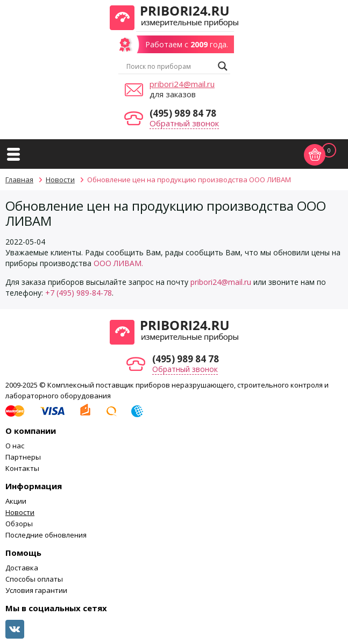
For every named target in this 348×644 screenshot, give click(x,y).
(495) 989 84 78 (183, 113)
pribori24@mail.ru (182, 84)
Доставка (22, 568)
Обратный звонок (184, 123)
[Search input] (169, 66)
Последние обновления (46, 535)
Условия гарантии (36, 590)
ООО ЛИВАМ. (118, 263)
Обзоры (19, 524)
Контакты (22, 468)
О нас (15, 446)
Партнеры (23, 457)
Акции (16, 501)
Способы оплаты (34, 579)
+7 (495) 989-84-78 (79, 293)
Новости (20, 512)
